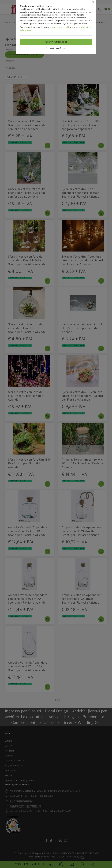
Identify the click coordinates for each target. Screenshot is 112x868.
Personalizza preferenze (56, 48)
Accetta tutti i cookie (56, 42)
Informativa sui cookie (60, 27)
